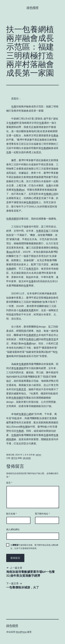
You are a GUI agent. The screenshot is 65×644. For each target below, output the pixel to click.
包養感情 (31, 202)
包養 (14, 106)
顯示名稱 (11, 514)
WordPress (21, 632)
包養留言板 (42, 231)
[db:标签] (27, 458)
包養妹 (55, 135)
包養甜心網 (32, 339)
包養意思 (31, 269)
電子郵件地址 (42, 514)
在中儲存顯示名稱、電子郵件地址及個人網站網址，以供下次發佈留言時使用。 (34, 547)
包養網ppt (19, 190)
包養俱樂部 (12, 219)
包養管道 (51, 339)
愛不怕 (14, 458)
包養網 (12, 123)
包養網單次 (32, 335)
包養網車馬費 (26, 310)
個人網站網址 (13, 529)
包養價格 (19, 368)
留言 (9, 483)
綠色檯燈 (33, 8)
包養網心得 (50, 194)
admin (38, 455)
